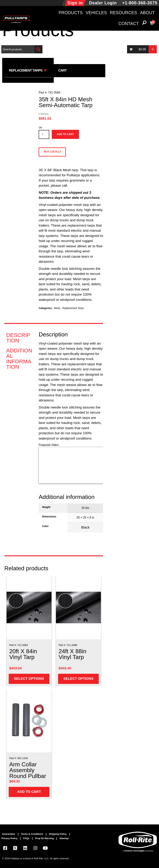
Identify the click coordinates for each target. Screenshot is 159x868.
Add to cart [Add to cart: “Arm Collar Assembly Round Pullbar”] (29, 792)
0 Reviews (44, 114)
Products (71, 13)
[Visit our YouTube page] (45, 849)
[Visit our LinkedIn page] (25, 849)
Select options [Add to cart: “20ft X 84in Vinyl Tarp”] (29, 679)
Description (18, 338)
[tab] (19, 338)
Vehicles (96, 13)
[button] (144, 24)
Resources (123, 13)
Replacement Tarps (73, 308)
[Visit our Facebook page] (5, 849)
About (147, 13)
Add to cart (65, 134)
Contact (129, 24)
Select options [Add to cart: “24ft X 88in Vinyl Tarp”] (78, 679)
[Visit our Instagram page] (35, 849)
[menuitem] (10, 834)
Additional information (19, 359)
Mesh (57, 308)
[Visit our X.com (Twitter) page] (15, 849)
